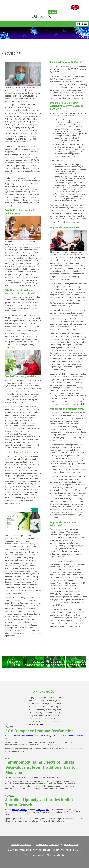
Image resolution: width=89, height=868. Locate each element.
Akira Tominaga (49, 810)
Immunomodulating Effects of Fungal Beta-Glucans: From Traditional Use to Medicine (40, 767)
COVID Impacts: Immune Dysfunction (40, 731)
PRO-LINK (77, 850)
